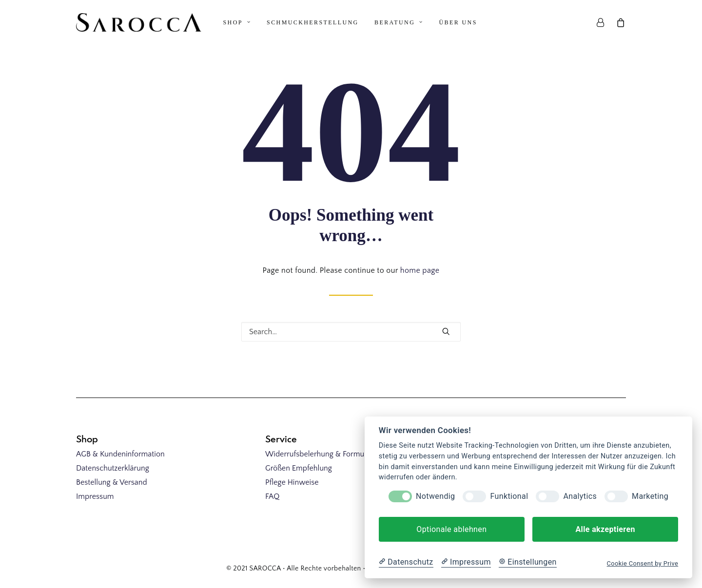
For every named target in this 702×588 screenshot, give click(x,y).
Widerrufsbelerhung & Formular (319, 454)
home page (420, 274)
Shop (237, 22)
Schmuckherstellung (313, 22)
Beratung (399, 22)
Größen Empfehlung (299, 468)
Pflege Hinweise (292, 482)
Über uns (458, 22)
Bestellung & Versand (112, 482)
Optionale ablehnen (451, 529)
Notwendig (435, 496)
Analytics (580, 496)
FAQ (272, 496)
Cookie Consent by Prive (643, 563)
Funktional (509, 496)
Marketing (650, 496)
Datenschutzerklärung (113, 468)
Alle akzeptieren (605, 529)
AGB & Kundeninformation (120, 454)
